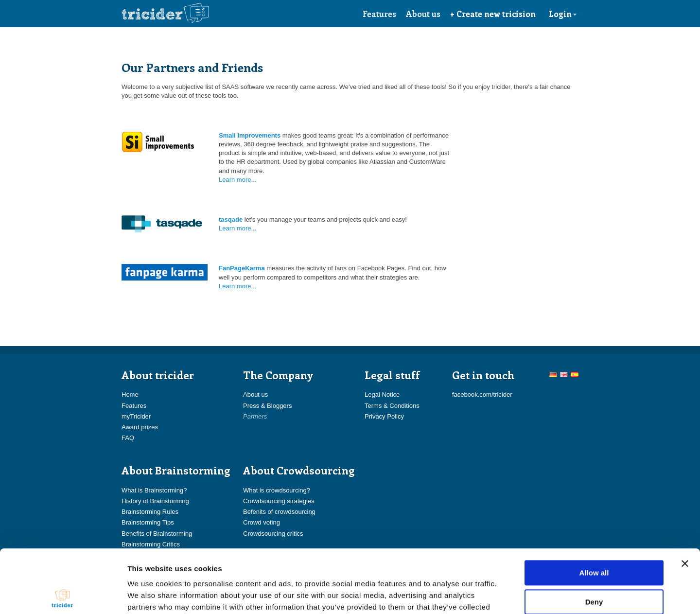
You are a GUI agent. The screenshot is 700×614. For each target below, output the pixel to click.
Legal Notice (382, 395)
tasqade (231, 219)
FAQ (128, 438)
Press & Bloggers (267, 406)
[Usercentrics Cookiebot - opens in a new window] (63, 595)
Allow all (594, 509)
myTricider (136, 416)
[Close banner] (685, 500)
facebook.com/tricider (482, 395)
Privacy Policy (384, 416)
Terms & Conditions (392, 406)
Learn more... (237, 180)
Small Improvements (250, 135)
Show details (510, 595)
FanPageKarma (242, 268)
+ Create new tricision (493, 14)
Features (379, 14)
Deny (594, 538)
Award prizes (140, 427)
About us (423, 14)
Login (563, 14)
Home (130, 395)
